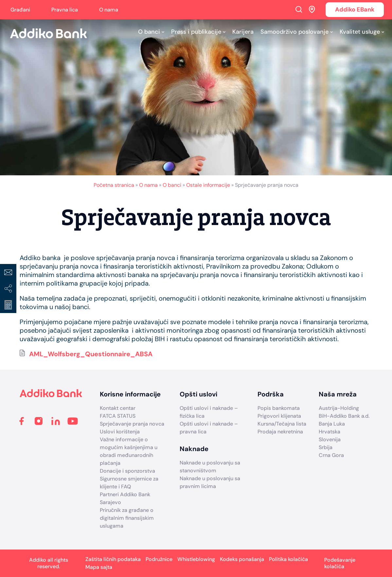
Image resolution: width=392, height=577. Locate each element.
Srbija (326, 447)
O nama (109, 10)
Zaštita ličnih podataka (113, 559)
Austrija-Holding (339, 408)
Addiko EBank (355, 9)
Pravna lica (65, 10)
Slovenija (330, 439)
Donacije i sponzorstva (127, 471)
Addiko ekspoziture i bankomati (312, 9)
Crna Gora (331, 455)
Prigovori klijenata (279, 416)
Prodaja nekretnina (280, 432)
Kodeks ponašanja (242, 559)
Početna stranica (114, 185)
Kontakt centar (118, 408)
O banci (149, 32)
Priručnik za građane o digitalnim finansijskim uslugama (127, 518)
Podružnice (159, 559)
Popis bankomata (279, 408)
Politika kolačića (288, 559)
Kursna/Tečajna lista (282, 424)
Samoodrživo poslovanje (294, 32)
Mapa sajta (99, 567)
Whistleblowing (196, 559)
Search (299, 9)
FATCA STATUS (118, 416)
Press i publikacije (196, 32)
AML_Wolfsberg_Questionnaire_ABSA (91, 354)
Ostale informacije (208, 185)
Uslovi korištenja (120, 432)
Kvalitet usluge (360, 32)
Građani (20, 10)
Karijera (243, 32)
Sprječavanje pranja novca (132, 424)
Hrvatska (330, 432)
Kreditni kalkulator (8, 305)
